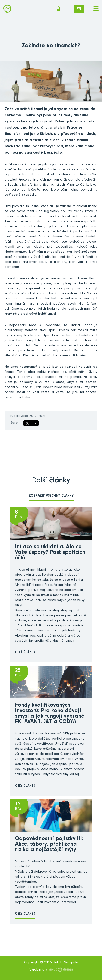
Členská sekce (59, 9)
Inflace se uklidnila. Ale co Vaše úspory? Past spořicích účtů (50, 553)
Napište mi (79, 9)
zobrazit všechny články (51, 496)
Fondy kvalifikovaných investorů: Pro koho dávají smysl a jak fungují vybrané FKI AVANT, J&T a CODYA (50, 714)
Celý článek (25, 653)
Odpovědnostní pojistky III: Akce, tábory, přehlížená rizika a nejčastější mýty (49, 845)
